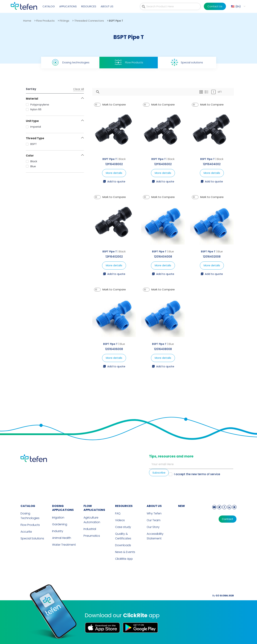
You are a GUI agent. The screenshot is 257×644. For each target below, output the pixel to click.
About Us (107, 6)
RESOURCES (124, 506)
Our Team (154, 520)
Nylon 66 (34, 109)
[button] (238, 6)
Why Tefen (154, 513)
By (223, 596)
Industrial (90, 529)
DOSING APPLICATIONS (63, 508)
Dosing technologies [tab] (70, 62)
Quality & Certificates (123, 536)
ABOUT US (154, 506)
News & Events (125, 552)
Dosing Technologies (30, 516)
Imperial (33, 127)
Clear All (79, 89)
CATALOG (28, 506)
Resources (89, 6)
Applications (68, 6)
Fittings (64, 21)
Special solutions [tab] (187, 62)
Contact (228, 519)
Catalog (49, 6)
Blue (31, 166)
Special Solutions (32, 538)
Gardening (60, 524)
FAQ (118, 513)
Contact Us (215, 6)
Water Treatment (64, 545)
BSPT (31, 144)
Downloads (123, 545)
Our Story (153, 527)
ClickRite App (124, 559)
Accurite (26, 532)
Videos (120, 520)
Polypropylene (37, 105)
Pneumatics (92, 536)
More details (114, 173)
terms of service (209, 474)
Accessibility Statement (155, 536)
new (182, 506)
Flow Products (45, 21)
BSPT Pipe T (110, 159)
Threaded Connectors (89, 21)
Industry (58, 531)
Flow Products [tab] (128, 62)
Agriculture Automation (92, 520)
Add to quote (114, 182)
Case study (123, 527)
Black (32, 161)
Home (27, 21)
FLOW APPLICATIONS (94, 508)
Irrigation (58, 518)
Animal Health (62, 538)
